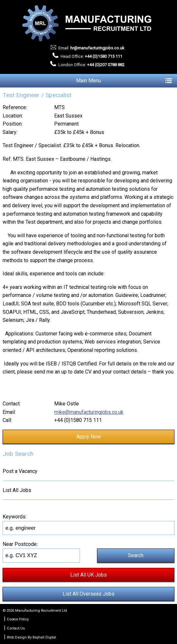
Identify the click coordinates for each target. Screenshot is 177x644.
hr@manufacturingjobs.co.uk (97, 48)
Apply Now (89, 437)
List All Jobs (17, 490)
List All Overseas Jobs (88, 594)
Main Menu (124, 81)
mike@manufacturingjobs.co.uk (89, 412)
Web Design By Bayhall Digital (31, 637)
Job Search (18, 454)
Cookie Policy (18, 619)
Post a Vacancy (20, 471)
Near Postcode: (20, 544)
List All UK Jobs (88, 575)
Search (136, 555)
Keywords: (15, 517)
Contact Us (16, 628)
